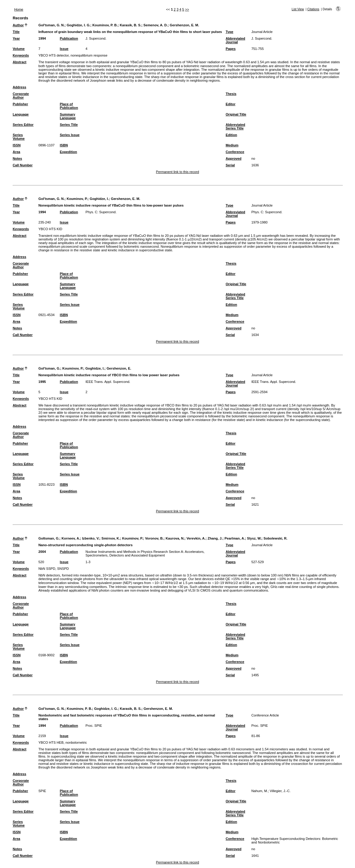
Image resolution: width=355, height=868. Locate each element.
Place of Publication (69, 106)
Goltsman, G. (49, 538)
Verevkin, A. (196, 538)
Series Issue (70, 135)
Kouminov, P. (77, 199)
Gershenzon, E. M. (184, 25)
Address (20, 87)
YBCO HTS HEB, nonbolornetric (63, 742)
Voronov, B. (154, 538)
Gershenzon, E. (119, 368)
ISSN (17, 145)
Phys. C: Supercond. (101, 212)
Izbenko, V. (91, 538)
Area (16, 152)
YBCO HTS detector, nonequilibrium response (73, 55)
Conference (235, 152)
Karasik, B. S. (131, 25)
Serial (230, 165)
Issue (64, 49)
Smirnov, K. (111, 538)
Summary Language (68, 116)
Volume (19, 49)
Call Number (23, 165)
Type (229, 32)
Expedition (68, 152)
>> (187, 9)
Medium (232, 145)
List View (298, 9)
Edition (231, 135)
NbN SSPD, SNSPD (54, 569)
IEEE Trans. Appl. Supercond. (108, 382)
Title (16, 32)
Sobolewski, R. (275, 538)
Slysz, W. (254, 538)
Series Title (69, 125)
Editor (230, 104)
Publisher (20, 104)
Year (16, 38)
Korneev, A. (71, 538)
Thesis (231, 94)
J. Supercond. (96, 38)
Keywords (21, 55)
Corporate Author (21, 96)
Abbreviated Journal (235, 40)
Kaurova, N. (175, 538)
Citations (313, 9)
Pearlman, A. (235, 538)
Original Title (236, 114)
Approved (233, 158)
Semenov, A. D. (155, 25)
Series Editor (23, 125)
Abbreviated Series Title (235, 126)
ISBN (64, 145)
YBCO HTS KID (50, 229)
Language (21, 114)
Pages (231, 49)
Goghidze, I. (99, 199)
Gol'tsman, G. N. (52, 25)
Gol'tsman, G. (49, 368)
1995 (42, 382)
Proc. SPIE (94, 726)
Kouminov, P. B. (105, 25)
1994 (42, 38)
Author (18, 25)
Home (19, 9)
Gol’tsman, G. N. (52, 709)
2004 (42, 552)
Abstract (20, 62)
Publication (69, 38)
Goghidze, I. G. (78, 25)
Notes (17, 158)
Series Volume (19, 137)
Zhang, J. (215, 538)
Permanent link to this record (177, 172)
